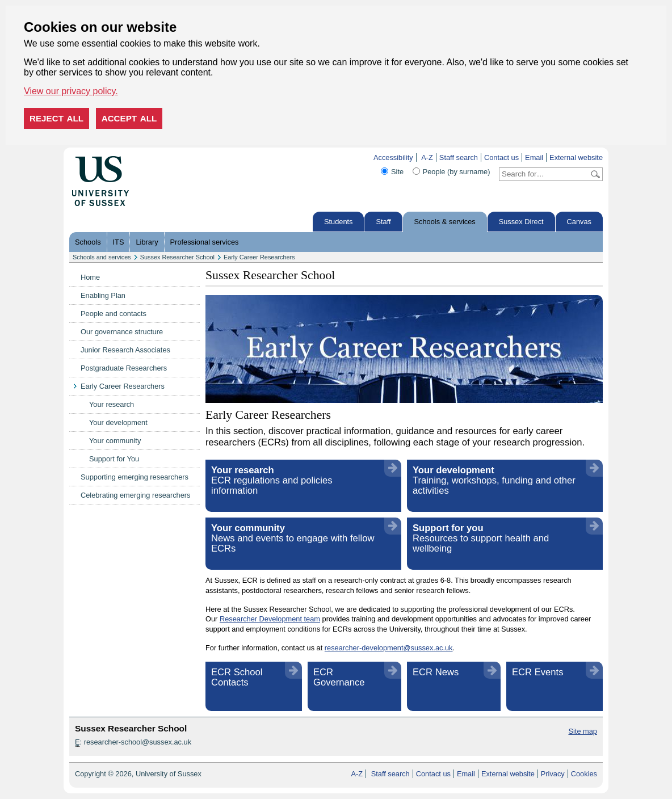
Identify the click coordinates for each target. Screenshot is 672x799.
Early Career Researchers (259, 257)
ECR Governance (339, 677)
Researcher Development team (270, 619)
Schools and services (102, 257)
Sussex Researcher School (177, 257)
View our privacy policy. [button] (71, 91)
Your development (118, 422)
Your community (115, 441)
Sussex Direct (521, 222)
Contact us (501, 157)
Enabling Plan (103, 295)
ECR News (436, 672)
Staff (383, 222)
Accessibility (393, 157)
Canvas (579, 222)
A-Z (427, 157)
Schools (88, 242)
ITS (119, 242)
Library (147, 242)
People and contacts (114, 314)
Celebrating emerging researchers (135, 495)
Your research (112, 404)
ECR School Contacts (237, 677)
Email (534, 157)
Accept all (129, 118)
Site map (583, 731)
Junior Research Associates (125, 350)
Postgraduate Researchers (124, 368)
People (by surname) (457, 172)
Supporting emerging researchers (135, 477)
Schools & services (445, 222)
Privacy (553, 774)
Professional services (205, 242)
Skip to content (153, 157)
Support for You (114, 459)
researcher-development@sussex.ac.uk (389, 648)
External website (576, 157)
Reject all (56, 118)
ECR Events (538, 672)
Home (90, 277)
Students (339, 222)
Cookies (584, 774)
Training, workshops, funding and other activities (494, 480)
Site (397, 172)
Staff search (459, 157)
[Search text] (544, 174)
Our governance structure (122, 332)
